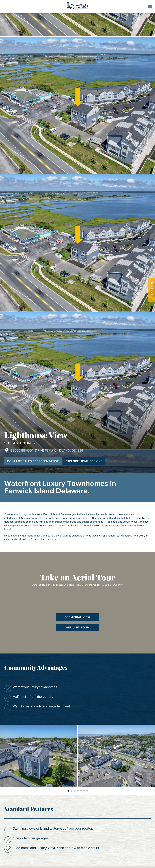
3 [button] (75, 791)
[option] (39, 756)
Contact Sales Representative (33, 461)
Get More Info (152, 290)
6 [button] (84, 791)
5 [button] (81, 791)
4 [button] (78, 791)
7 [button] (87, 791)
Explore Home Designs (84, 461)
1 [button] (68, 791)
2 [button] (72, 791)
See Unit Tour (78, 628)
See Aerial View (77, 617)
